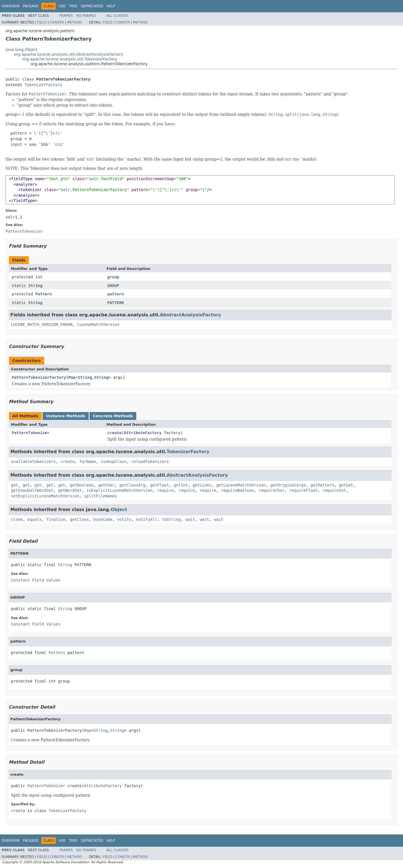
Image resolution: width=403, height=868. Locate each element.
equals (35, 519)
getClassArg (133, 485)
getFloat (159, 485)
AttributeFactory (143, 433)
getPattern (322, 485)
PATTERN (116, 303)
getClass (79, 519)
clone (17, 519)
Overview (11, 6)
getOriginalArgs (288, 485)
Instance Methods (65, 416)
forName (87, 462)
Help (111, 6)
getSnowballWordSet (32, 490)
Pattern (44, 294)
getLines (202, 485)
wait (190, 519)
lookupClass (113, 462)
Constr (57, 22)
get (14, 485)
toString (171, 519)
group (113, 277)
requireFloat (304, 490)
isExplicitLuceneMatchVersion (120, 490)
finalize (56, 519)
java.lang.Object (22, 50)
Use (62, 6)
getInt (181, 485)
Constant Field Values (36, 580)
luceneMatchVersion (98, 324)
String (35, 286)
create (115, 433)
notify (124, 519)
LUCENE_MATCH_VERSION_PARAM (42, 324)
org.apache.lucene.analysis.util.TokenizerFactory (70, 59)
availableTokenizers (33, 462)
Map (72, 377)
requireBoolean (237, 490)
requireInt (334, 490)
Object (119, 510)
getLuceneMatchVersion (241, 485)
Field (42, 22)
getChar (106, 485)
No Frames (86, 16)
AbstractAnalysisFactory (190, 315)
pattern (116, 294)
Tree (73, 6)
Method (75, 22)
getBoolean (82, 485)
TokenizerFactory (43, 85)
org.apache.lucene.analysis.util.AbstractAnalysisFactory (68, 54)
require (166, 490)
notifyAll (147, 519)
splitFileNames (100, 496)
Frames (66, 16)
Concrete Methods (113, 416)
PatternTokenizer (31, 433)
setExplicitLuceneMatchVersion (45, 496)
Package (31, 6)
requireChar (272, 490)
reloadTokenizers (150, 462)
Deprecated (92, 6)
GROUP (113, 286)
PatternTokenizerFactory (39, 377)
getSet (346, 485)
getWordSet (70, 490)
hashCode (103, 519)
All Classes (117, 16)
